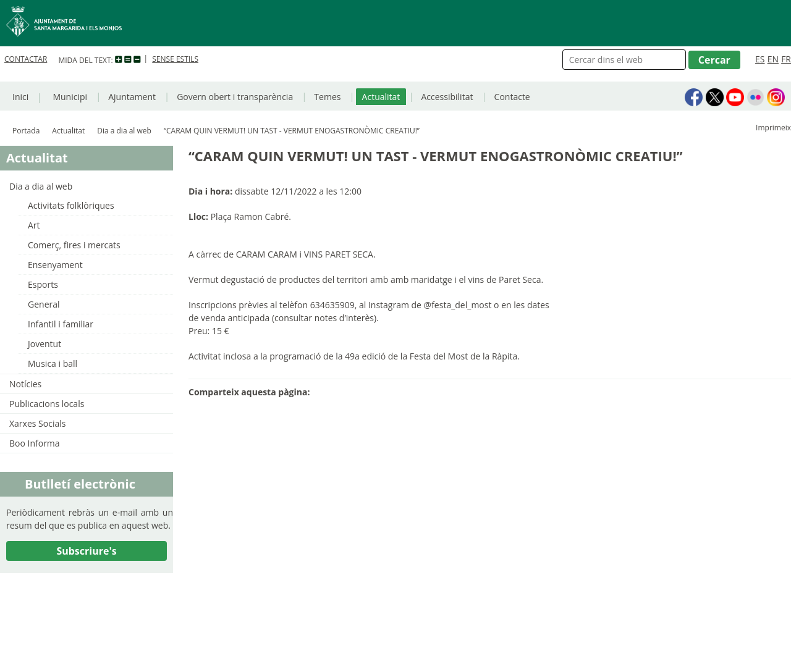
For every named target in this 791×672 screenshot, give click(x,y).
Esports (43, 284)
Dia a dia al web (124, 131)
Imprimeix (773, 128)
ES (760, 59)
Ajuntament (132, 97)
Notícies (25, 384)
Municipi (70, 97)
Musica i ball (53, 363)
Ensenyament (55, 265)
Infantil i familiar (61, 324)
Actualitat (381, 97)
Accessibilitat (447, 97)
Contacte (512, 97)
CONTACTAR (26, 59)
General (44, 304)
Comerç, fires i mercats (74, 245)
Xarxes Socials (37, 423)
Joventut (44, 344)
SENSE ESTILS (175, 59)
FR (786, 59)
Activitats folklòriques (71, 205)
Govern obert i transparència (235, 97)
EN (773, 59)
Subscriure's (86, 551)
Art (34, 225)
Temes (327, 97)
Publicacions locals (47, 404)
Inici (20, 97)
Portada (26, 131)
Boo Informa (35, 443)
